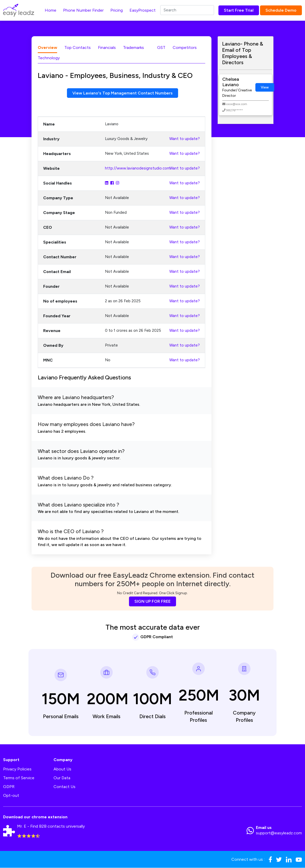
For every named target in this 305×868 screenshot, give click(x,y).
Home (51, 10)
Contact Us (64, 787)
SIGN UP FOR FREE (152, 601)
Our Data (62, 778)
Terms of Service (19, 778)
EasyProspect (143, 10)
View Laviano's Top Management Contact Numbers (123, 93)
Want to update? (185, 139)
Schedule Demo (281, 10)
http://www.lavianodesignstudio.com (138, 168)
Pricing (117, 10)
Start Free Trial (239, 10)
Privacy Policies (17, 769)
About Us (62, 769)
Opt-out (11, 796)
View (265, 87)
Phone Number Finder (83, 10)
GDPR (9, 787)
